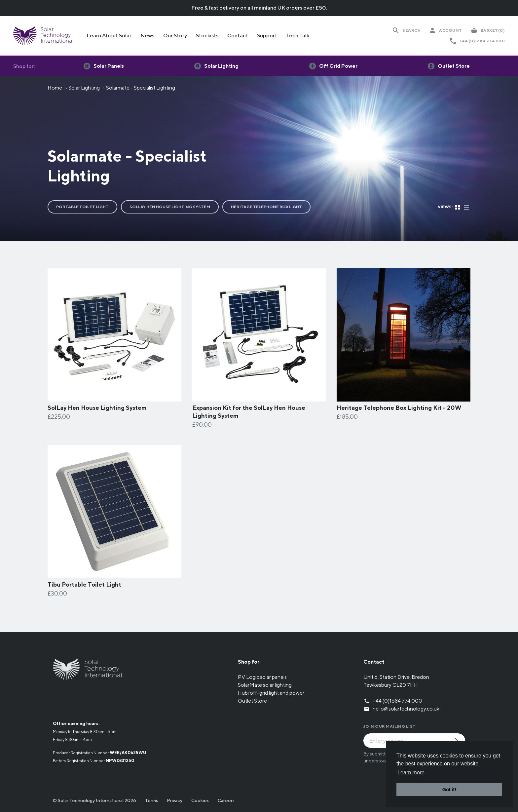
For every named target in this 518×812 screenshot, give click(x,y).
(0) (493, 30)
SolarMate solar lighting (265, 685)
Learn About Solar (109, 36)
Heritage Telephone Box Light (266, 207)
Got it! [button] (449, 790)
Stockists (207, 36)
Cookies (200, 800)
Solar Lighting (84, 88)
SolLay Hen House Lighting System (170, 207)
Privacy (175, 800)
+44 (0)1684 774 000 (482, 41)
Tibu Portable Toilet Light (84, 584)
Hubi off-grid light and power (271, 693)
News (147, 36)
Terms (151, 800)
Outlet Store (252, 701)
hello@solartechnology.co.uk (406, 709)
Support (267, 36)
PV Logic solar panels (262, 677)
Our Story (175, 36)
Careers (226, 800)
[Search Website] (406, 30)
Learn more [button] (411, 773)
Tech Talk (298, 36)
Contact (238, 36)
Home (55, 88)
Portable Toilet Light (82, 207)
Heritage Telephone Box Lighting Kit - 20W (399, 408)
